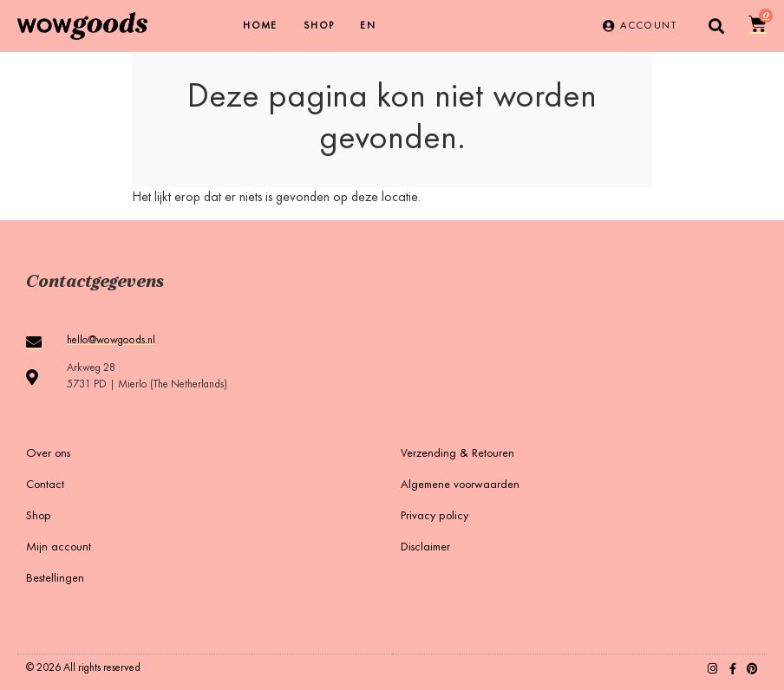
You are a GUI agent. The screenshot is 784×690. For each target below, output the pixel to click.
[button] (717, 26)
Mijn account (59, 548)
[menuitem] (368, 26)
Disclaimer (425, 548)
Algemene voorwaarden (460, 485)
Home (260, 26)
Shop (319, 26)
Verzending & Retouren (457, 454)
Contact (45, 485)
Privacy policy (434, 517)
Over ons (48, 454)
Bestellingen (55, 579)
